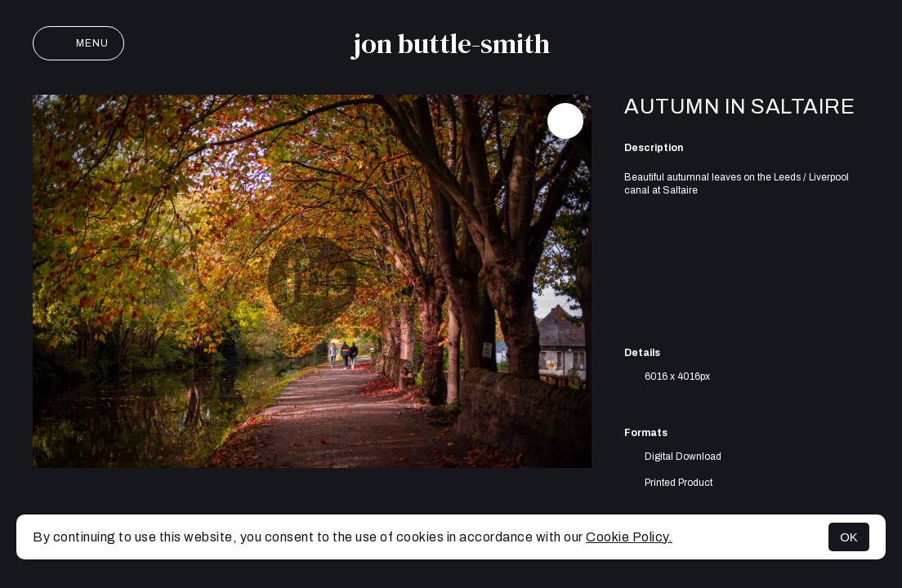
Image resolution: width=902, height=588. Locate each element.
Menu (78, 43)
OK (849, 537)
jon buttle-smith (451, 43)
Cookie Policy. (629, 537)
